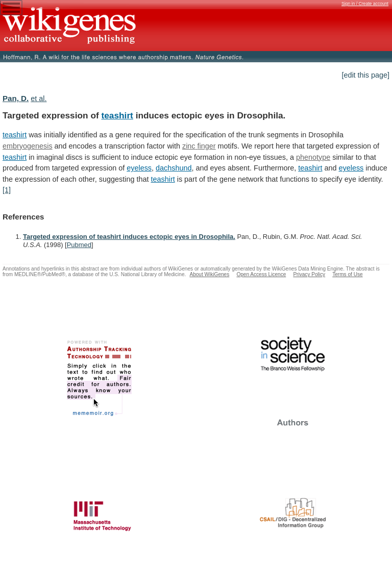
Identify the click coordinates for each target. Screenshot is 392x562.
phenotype (313, 157)
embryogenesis (28, 146)
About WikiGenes (209, 274)
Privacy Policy (309, 274)
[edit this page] (365, 75)
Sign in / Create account (365, 4)
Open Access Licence (261, 274)
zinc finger (199, 146)
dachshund (174, 168)
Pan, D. (16, 98)
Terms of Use (347, 274)
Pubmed (79, 245)
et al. (39, 99)
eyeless (139, 168)
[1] (7, 190)
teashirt (117, 115)
